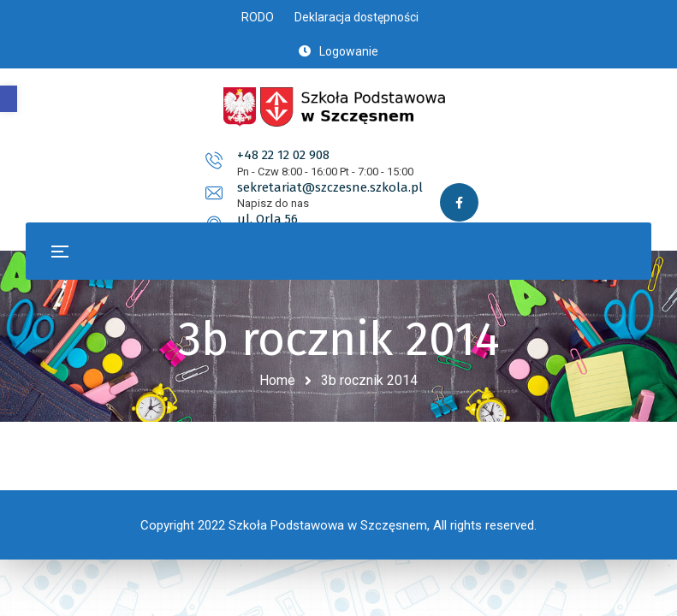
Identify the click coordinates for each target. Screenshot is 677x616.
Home (277, 380)
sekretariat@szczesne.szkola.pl (400, 155)
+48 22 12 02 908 (125, 155)
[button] (9, 99)
